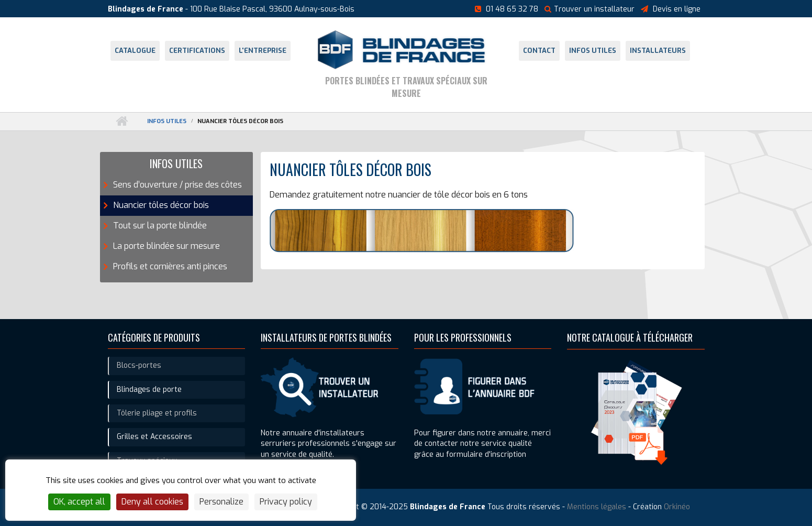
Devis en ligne (677, 9)
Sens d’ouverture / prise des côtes (177, 185)
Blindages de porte (149, 390)
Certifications (197, 51)
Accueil (122, 121)
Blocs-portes (139, 365)
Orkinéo (677, 507)
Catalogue (135, 51)
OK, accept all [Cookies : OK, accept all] (79, 502)
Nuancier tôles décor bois (161, 205)
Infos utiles (593, 51)
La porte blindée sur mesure (166, 246)
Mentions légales (597, 507)
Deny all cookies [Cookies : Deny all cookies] (152, 502)
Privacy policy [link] (286, 502)
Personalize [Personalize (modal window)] (221, 502)
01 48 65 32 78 (512, 9)
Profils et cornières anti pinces (170, 266)
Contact (539, 51)
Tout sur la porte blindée (160, 226)
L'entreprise (263, 51)
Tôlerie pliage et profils (157, 413)
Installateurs (658, 51)
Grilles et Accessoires (154, 437)
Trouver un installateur (589, 9)
